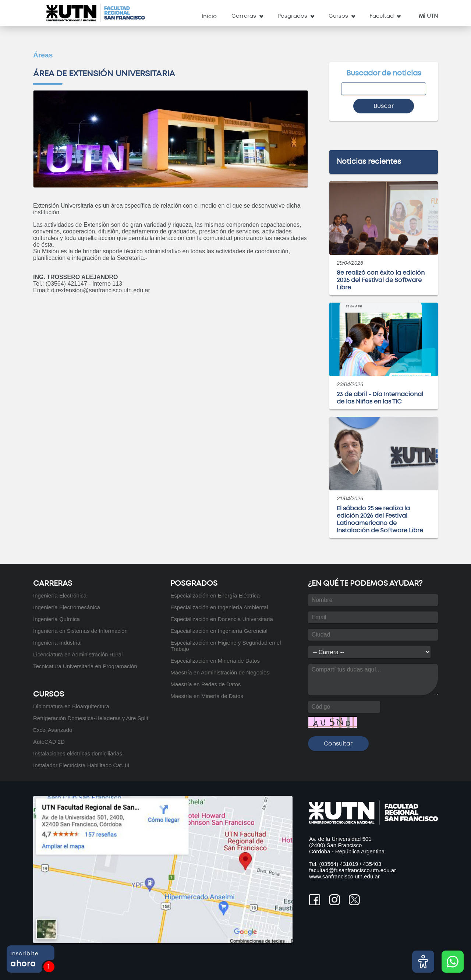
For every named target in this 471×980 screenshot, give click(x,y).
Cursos (338, 16)
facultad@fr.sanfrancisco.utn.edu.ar (353, 870)
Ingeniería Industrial (57, 643)
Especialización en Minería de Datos (215, 661)
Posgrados (292, 16)
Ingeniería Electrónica (60, 595)
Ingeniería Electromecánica (67, 607)
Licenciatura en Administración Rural (78, 654)
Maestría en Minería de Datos (207, 696)
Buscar (384, 106)
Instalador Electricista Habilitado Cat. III (81, 765)
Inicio (209, 17)
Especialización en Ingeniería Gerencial (219, 631)
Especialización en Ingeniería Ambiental (219, 607)
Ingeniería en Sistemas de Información (80, 631)
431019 (349, 864)
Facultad (382, 16)
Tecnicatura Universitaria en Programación (85, 666)
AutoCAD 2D (49, 742)
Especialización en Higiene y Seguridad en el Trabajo (226, 646)
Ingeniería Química (56, 619)
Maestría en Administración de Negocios (220, 672)
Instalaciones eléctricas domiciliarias (78, 753)
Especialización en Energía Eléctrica (215, 595)
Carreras (244, 16)
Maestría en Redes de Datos (206, 684)
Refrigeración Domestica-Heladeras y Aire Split (91, 718)
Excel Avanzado (53, 730)
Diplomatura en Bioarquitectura (71, 706)
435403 (372, 864)
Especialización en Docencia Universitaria (222, 619)
